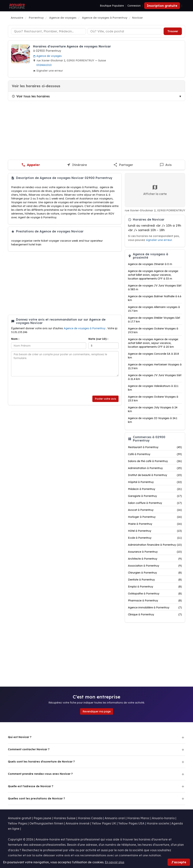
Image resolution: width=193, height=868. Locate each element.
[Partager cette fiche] (123, 165)
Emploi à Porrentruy (155, 587)
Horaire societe (158, 823)
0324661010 (44, 65)
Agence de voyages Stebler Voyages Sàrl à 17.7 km (154, 320)
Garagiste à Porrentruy (155, 496)
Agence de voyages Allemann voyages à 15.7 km (154, 309)
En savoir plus (114, 862)
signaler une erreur (159, 240)
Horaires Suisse (65, 818)
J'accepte (179, 862)
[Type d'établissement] (49, 31)
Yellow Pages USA (131, 823)
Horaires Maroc (138, 818)
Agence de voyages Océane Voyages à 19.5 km (153, 330)
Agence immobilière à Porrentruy (155, 607)
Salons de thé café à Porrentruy (155, 461)
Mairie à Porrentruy (155, 524)
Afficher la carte (155, 190)
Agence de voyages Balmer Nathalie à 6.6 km (155, 298)
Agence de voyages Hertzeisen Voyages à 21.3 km (155, 366)
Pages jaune (42, 818)
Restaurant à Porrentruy (155, 447)
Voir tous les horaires (31, 96)
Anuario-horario (163, 818)
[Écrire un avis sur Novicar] (166, 165)
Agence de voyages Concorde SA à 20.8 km (153, 356)
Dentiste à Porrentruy (155, 580)
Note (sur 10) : (98, 339)
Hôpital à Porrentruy (155, 482)
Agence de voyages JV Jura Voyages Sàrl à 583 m (155, 287)
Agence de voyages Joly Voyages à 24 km (153, 409)
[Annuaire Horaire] (17, 6)
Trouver (173, 31)
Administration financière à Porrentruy (155, 545)
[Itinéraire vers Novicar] (77, 165)
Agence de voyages (47, 56)
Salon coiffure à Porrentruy (155, 503)
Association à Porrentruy (155, 566)
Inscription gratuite (162, 6)
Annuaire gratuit (20, 818)
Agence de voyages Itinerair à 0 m (150, 264)
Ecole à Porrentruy (155, 538)
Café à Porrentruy (155, 454)
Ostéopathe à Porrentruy (155, 594)
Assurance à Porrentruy (155, 552)
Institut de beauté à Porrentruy (155, 475)
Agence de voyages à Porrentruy (85, 328)
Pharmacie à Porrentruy (155, 601)
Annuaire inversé (78, 823)
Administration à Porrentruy (155, 468)
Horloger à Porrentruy (155, 517)
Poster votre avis (105, 399)
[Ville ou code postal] (125, 31)
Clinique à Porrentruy (155, 614)
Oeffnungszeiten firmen (46, 823)
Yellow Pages (18, 823)
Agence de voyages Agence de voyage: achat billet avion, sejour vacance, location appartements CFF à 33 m (153, 275)
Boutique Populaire (112, 6)
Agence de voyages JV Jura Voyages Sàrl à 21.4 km (155, 377)
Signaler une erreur (48, 71)
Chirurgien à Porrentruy (155, 573)
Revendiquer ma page (97, 711)
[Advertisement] (96, 130)
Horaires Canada (90, 818)
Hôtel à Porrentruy (155, 531)
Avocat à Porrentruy (155, 510)
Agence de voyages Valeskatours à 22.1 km (153, 388)
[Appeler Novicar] (31, 165)
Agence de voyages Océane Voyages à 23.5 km (153, 399)
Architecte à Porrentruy (155, 559)
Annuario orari (115, 818)
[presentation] (40, 386)
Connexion (134, 6)
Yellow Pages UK (104, 823)
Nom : (15, 339)
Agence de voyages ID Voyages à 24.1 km (153, 420)
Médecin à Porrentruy (155, 489)
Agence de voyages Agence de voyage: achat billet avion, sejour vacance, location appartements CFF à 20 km (153, 343)
